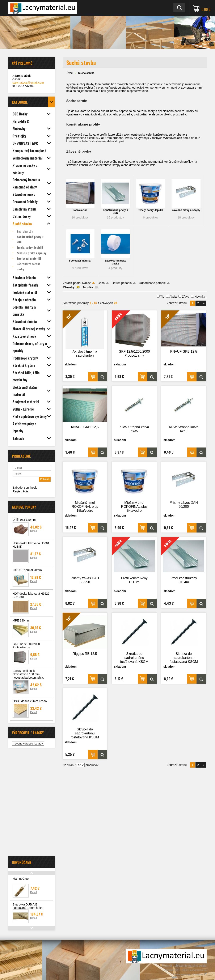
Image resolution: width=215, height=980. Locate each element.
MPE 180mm (21, 620)
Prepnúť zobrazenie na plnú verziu (184, 966)
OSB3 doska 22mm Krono (30, 701)
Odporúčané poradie (152, 283)
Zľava (186, 297)
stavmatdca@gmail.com (28, 82)
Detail (33, 531)
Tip (162, 297)
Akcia (173, 297)
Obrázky (69, 287)
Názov (87, 283)
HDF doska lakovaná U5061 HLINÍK (31, 545)
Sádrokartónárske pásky (115, 262)
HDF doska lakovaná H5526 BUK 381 (31, 595)
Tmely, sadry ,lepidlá (151, 210)
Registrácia (20, 491)
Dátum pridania (122, 283)
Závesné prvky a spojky (186, 210)
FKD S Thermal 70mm (27, 570)
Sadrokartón (80, 210)
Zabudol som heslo (25, 488)
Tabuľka (88, 287)
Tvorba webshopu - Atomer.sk (190, 974)
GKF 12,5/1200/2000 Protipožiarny (26, 646)
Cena (101, 283)
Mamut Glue (21, 879)
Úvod (70, 73)
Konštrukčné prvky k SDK (115, 212)
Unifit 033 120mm (24, 520)
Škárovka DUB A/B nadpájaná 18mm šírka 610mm (28, 908)
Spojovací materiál (80, 261)
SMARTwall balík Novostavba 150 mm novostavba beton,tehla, (28, 674)
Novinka (200, 297)
